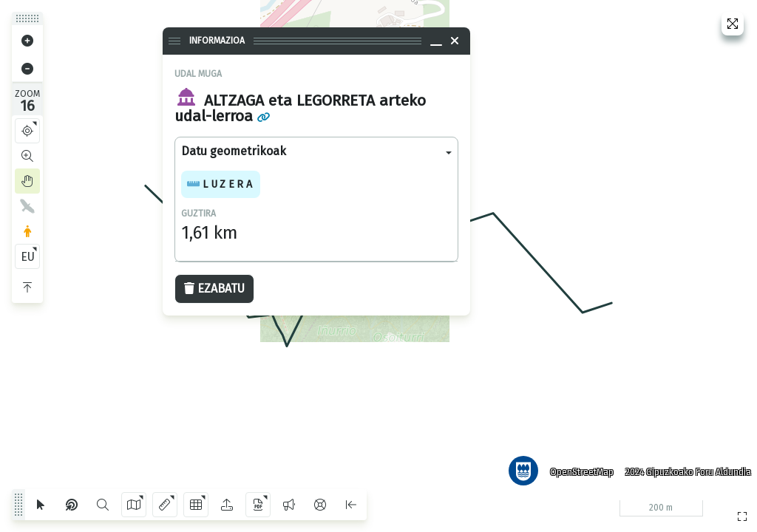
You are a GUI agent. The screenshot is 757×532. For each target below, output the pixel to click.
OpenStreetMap (579, 469)
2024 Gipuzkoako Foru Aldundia (685, 469)
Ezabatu (214, 289)
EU (28, 257)
